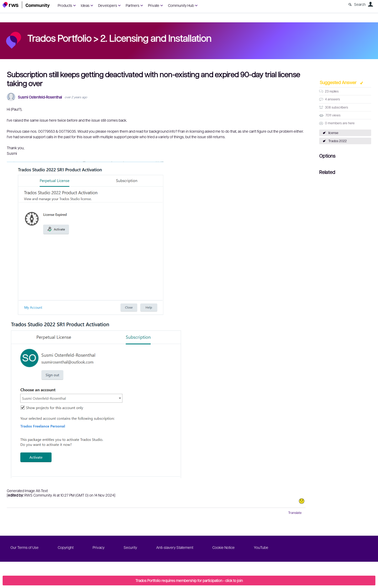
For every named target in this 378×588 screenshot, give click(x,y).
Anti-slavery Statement (175, 547)
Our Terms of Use (25, 547)
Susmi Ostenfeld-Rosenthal (40, 97)
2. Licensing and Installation (156, 38)
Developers (108, 5)
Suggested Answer (339, 82)
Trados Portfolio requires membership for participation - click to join (189, 580)
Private (154, 5)
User (370, 4)
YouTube (261, 547)
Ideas (85, 5)
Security (130, 547)
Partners (133, 5)
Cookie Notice (224, 547)
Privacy (99, 547)
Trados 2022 (338, 141)
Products (65, 5)
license (333, 133)
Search (360, 4)
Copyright (66, 547)
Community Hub (181, 5)
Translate (295, 513)
